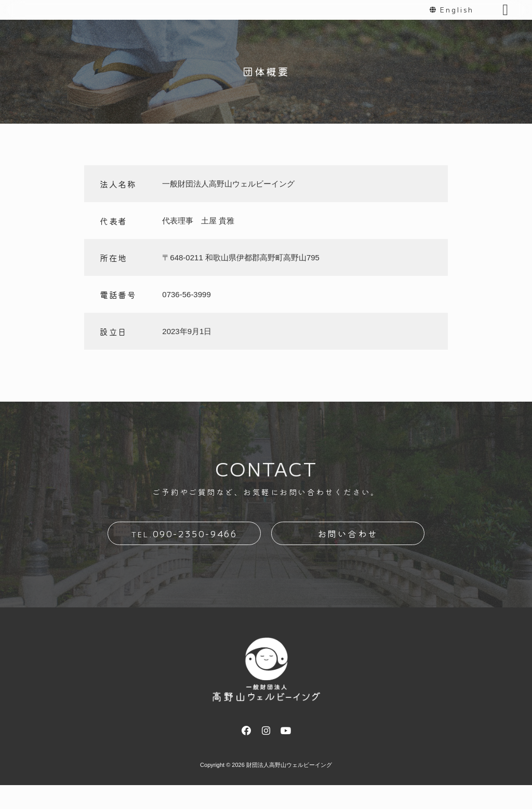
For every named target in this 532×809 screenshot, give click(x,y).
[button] (506, 23)
